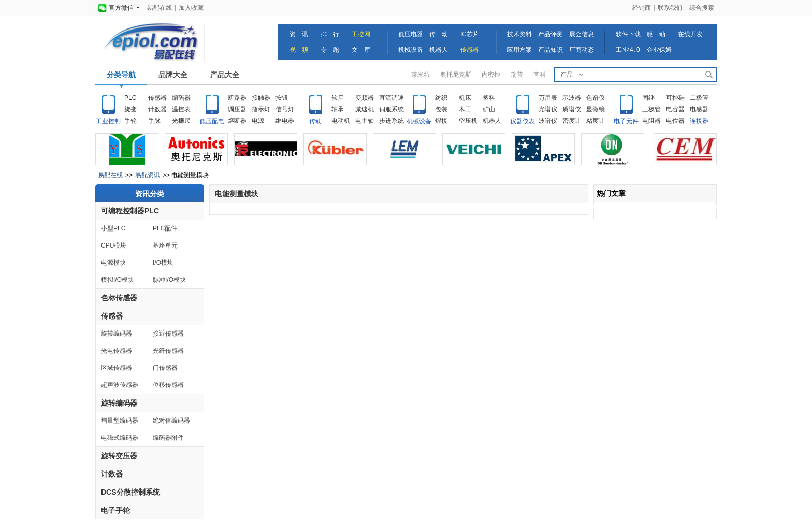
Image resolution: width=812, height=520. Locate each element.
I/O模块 (163, 263)
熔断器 (237, 121)
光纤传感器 (168, 351)
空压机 (468, 121)
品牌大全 (173, 75)
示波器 (572, 98)
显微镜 (596, 109)
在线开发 (690, 34)
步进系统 (392, 121)
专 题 (330, 50)
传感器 (470, 50)
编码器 (181, 98)
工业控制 (108, 121)
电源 (258, 121)
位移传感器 (168, 385)
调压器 (237, 109)
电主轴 (365, 121)
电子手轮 (115, 510)
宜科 (540, 75)
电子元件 (626, 121)
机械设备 (411, 50)
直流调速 (392, 98)
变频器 (365, 98)
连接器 (699, 121)
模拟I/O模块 (118, 280)
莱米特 (421, 75)
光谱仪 (548, 109)
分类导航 (121, 75)
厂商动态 (582, 50)
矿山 (489, 109)
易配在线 (160, 8)
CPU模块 (114, 245)
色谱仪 (596, 98)
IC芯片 (470, 34)
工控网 (361, 34)
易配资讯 (148, 175)
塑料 (489, 98)
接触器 (261, 98)
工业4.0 (628, 50)
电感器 (699, 109)
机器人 (439, 50)
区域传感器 (117, 368)
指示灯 (261, 109)
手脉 (154, 121)
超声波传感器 (120, 385)
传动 (315, 121)
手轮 (130, 121)
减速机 (365, 109)
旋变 (130, 109)
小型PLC (113, 228)
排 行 (330, 34)
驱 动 (656, 34)
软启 (338, 98)
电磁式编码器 (120, 438)
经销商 (642, 8)
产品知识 (550, 50)
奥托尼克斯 (456, 75)
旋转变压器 (119, 456)
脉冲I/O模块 (169, 280)
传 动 (439, 34)
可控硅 (675, 98)
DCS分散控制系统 (130, 492)
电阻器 (651, 121)
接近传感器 (168, 334)
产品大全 (225, 75)
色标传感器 (119, 298)
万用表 (548, 98)
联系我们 (670, 8)
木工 (465, 109)
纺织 (441, 98)
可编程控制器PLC (130, 211)
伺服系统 (392, 109)
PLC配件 (165, 228)
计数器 (157, 109)
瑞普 (517, 75)
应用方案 (519, 50)
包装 (441, 109)
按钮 (282, 98)
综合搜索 (702, 8)
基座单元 (165, 245)
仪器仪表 (523, 121)
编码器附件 (168, 438)
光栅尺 (181, 121)
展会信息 (582, 34)
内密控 (491, 75)
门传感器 (165, 368)
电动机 (341, 121)
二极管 (699, 98)
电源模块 (113, 263)
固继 (648, 98)
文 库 (361, 50)
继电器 (285, 121)
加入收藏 (191, 8)
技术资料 (519, 34)
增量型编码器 (120, 421)
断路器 (237, 98)
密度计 (572, 121)
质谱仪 (572, 109)
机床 (465, 98)
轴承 (338, 109)
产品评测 (550, 34)
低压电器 (411, 34)
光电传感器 (117, 351)
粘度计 (596, 121)
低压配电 (212, 121)
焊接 (441, 121)
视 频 (299, 50)
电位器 (675, 121)
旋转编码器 (117, 334)
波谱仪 (548, 121)
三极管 (651, 109)
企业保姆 (659, 50)
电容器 (675, 109)
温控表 (181, 109)
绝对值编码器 (171, 421)
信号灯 (285, 109)
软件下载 (628, 34)
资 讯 (299, 34)
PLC (130, 98)
